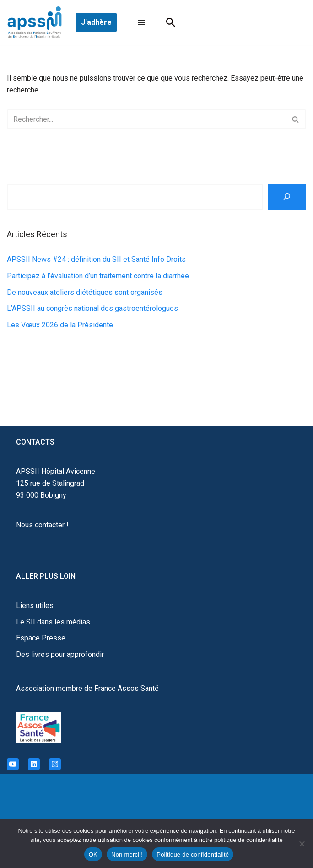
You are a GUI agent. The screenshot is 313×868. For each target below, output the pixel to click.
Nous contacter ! (42, 525)
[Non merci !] (302, 844)
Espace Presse (41, 638)
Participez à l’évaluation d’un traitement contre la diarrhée (98, 276)
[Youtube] (13, 764)
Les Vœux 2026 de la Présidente (60, 325)
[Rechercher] (171, 22)
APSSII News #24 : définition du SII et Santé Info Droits (96, 259)
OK (93, 854)
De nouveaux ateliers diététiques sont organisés (85, 292)
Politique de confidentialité (193, 854)
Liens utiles (35, 605)
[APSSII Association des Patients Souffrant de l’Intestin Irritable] (37, 22)
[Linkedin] (34, 764)
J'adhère (96, 22)
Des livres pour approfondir (60, 654)
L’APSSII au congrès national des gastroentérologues (92, 308)
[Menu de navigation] (142, 22)
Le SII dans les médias (53, 622)
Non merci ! (127, 854)
